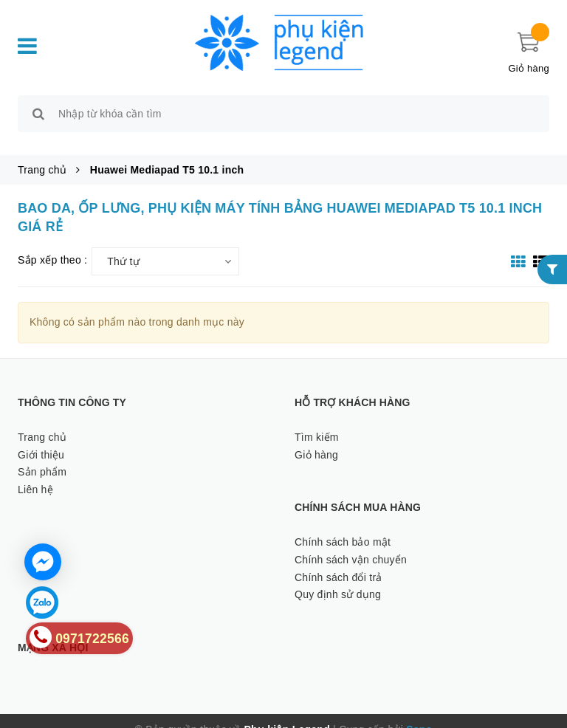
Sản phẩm (42, 456)
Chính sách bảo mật (343, 525)
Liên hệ (35, 473)
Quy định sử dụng (338, 578)
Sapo (419, 712)
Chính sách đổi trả (339, 560)
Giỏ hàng (316, 438)
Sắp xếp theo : (52, 244)
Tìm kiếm (317, 420)
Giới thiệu (41, 438)
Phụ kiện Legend (287, 712)
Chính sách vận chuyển (351, 543)
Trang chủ (42, 420)
